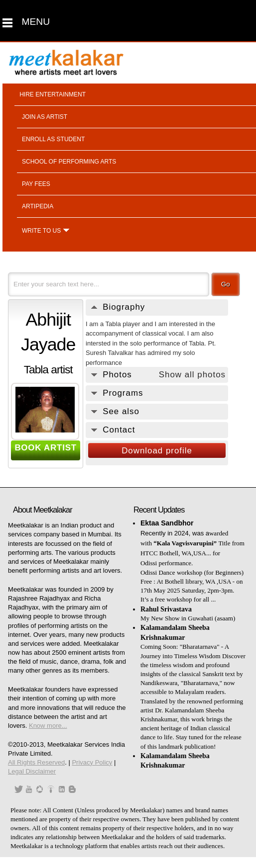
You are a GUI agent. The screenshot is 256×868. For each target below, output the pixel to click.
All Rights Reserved (36, 762)
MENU (36, 22)
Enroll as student (53, 139)
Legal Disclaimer (32, 771)
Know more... (48, 726)
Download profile (157, 451)
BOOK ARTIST (46, 448)
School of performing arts (69, 162)
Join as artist (45, 117)
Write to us (41, 231)
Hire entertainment (53, 94)
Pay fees (36, 184)
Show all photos (192, 375)
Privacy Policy (92, 762)
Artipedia (38, 206)
